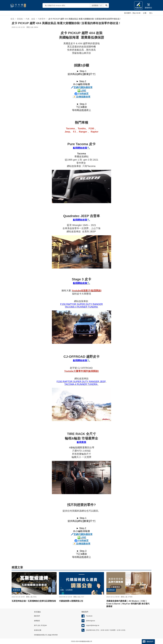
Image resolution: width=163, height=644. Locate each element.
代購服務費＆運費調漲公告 (72, 601)
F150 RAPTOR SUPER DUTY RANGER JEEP (81, 382)
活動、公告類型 (67, 590)
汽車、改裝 (30, 19)
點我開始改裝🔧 (82, 148)
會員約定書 (38, 630)
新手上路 (37, 625)
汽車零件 (42, 19)
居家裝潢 (17, 590)
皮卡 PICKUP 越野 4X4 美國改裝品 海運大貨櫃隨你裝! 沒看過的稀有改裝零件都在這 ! (84, 19)
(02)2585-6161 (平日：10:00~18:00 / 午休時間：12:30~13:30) (106, 630)
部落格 (20, 19)
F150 (63, 304)
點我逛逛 (81, 442)
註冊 (145, 13)
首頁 (12, 19)
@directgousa (91, 621)
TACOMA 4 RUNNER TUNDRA (81, 307)
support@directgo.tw (93, 625)
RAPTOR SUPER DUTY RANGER (84, 304)
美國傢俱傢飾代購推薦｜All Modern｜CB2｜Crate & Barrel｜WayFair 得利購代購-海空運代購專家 (128, 604)
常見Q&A (44, 625)
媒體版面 (37, 621)
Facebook (89, 616)
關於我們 (37, 616)
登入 (151, 13)
